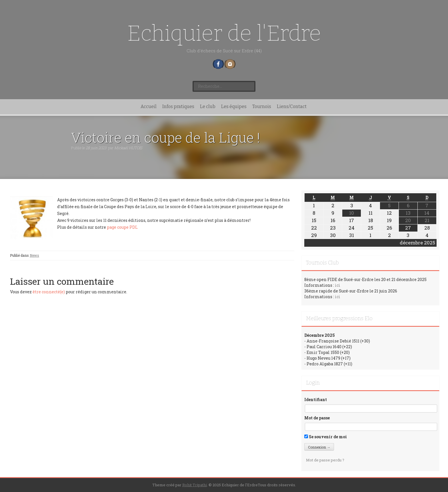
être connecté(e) (49, 292)
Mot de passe (317, 418)
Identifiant (316, 400)
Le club (208, 106)
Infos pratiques (178, 106)
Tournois (262, 106)
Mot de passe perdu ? (325, 460)
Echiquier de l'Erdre (224, 33)
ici (338, 285)
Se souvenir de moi (326, 437)
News (34, 255)
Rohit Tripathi (195, 485)
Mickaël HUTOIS (128, 148)
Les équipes (234, 106)
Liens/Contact (292, 106)
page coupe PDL (122, 227)
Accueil (149, 106)
